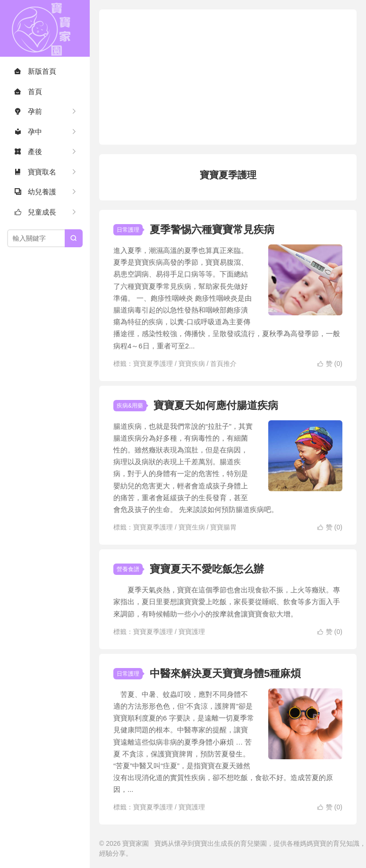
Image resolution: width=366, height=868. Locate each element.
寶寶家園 (45, 28)
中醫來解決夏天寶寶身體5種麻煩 (225, 673)
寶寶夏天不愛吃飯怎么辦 (207, 569)
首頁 (28, 91)
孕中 (28, 132)
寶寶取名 (35, 172)
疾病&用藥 (130, 406)
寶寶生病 (192, 527)
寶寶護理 (192, 632)
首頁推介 (223, 364)
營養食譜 (128, 569)
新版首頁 (35, 71)
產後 (28, 152)
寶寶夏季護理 (153, 364)
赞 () (330, 364)
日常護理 (128, 230)
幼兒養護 (35, 192)
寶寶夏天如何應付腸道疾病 (216, 405)
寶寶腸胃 (223, 527)
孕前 (28, 111)
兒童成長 (35, 212)
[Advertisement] (233, 76)
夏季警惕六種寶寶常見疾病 (212, 230)
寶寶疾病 (192, 364)
